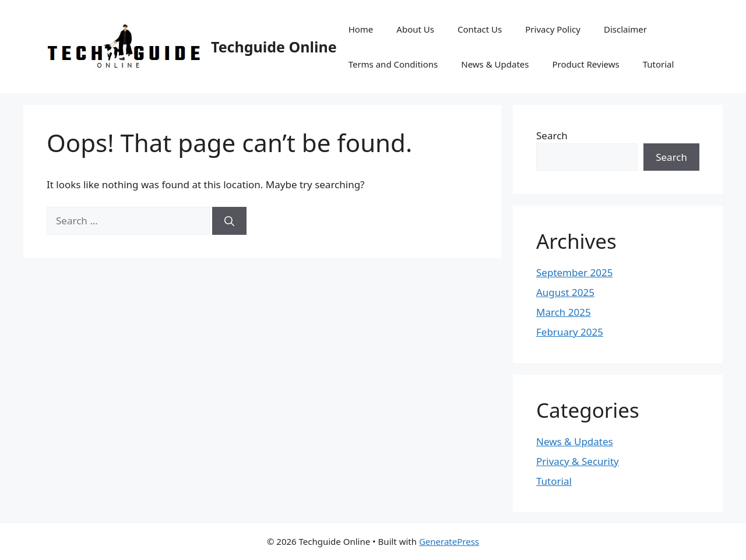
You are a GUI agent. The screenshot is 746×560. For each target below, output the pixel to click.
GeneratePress (449, 541)
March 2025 (564, 312)
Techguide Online (274, 47)
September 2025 (574, 272)
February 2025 (570, 332)
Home (361, 29)
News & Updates (495, 64)
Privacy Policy (553, 29)
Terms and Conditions (393, 64)
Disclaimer (625, 29)
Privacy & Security (578, 461)
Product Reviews (585, 64)
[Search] (229, 221)
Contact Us (480, 29)
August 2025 (565, 292)
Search (552, 135)
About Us (415, 29)
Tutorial (659, 64)
